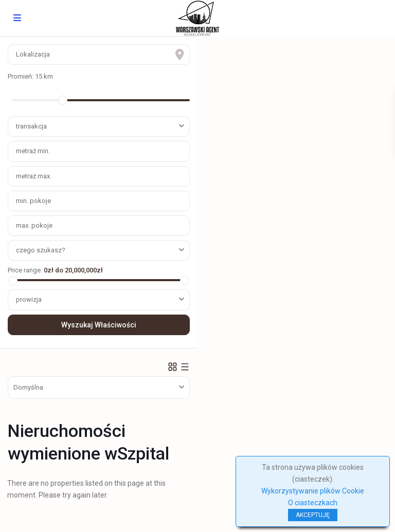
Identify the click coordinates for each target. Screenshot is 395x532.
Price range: (25, 270)
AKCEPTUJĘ (313, 515)
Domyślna (28, 387)
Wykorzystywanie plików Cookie (313, 491)
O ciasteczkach (313, 503)
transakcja (31, 126)
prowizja (29, 299)
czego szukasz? (41, 250)
